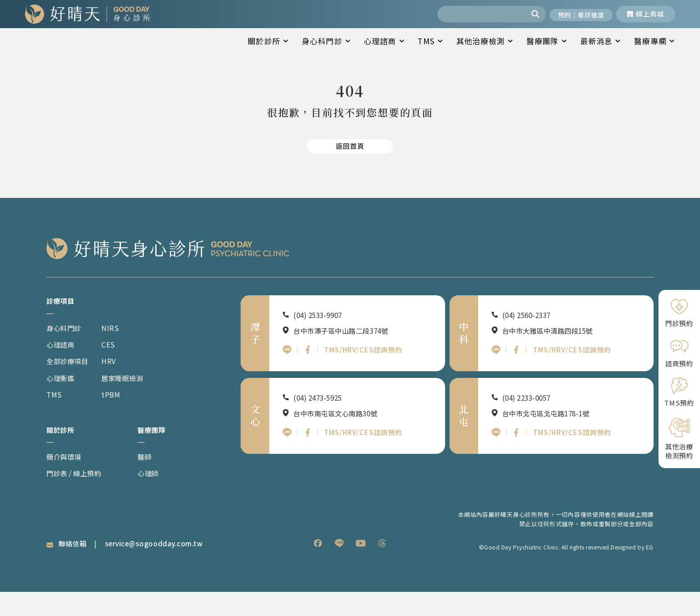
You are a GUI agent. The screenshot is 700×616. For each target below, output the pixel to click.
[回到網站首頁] (87, 14)
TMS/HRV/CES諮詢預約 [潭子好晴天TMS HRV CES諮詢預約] (365, 374)
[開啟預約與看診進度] (577, 14)
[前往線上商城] (646, 14)
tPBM (117, 417)
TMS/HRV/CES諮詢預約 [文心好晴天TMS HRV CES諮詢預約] (365, 459)
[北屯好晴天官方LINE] (496, 460)
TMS (430, 41)
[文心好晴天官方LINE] (287, 460)
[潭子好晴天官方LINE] (287, 374)
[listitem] (318, 567)
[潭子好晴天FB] (308, 374)
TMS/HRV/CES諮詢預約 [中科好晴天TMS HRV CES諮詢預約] (574, 374)
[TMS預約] (679, 392)
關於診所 (268, 41)
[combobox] (474, 14)
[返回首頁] (350, 166)
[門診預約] (679, 313)
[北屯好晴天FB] (517, 460)
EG (650, 571)
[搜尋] (528, 14)
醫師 (145, 480)
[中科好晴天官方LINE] (496, 374)
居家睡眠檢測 (131, 400)
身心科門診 (326, 41)
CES (115, 367)
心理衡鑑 (62, 400)
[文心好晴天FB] (308, 460)
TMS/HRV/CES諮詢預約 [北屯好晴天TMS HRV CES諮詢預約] (574, 459)
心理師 (149, 497)
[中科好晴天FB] (517, 374)
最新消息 (601, 41)
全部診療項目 (70, 383)
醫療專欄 (654, 41)
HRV (115, 383)
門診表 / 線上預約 (78, 497)
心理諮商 (384, 41)
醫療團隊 (547, 41)
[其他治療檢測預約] (679, 438)
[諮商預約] (679, 352)
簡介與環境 (66, 480)
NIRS (117, 350)
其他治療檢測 (485, 41)
